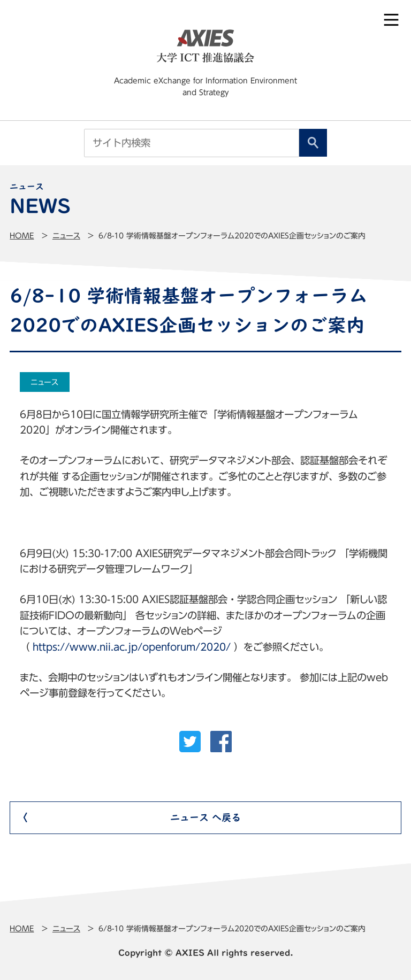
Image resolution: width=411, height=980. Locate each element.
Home (22, 236)
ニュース (66, 236)
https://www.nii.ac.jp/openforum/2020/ (132, 647)
